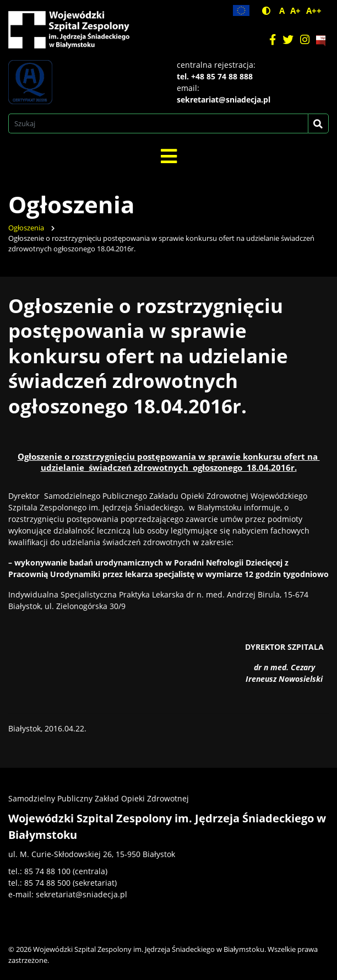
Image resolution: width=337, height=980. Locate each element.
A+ (295, 11)
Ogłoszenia (26, 228)
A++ (314, 11)
